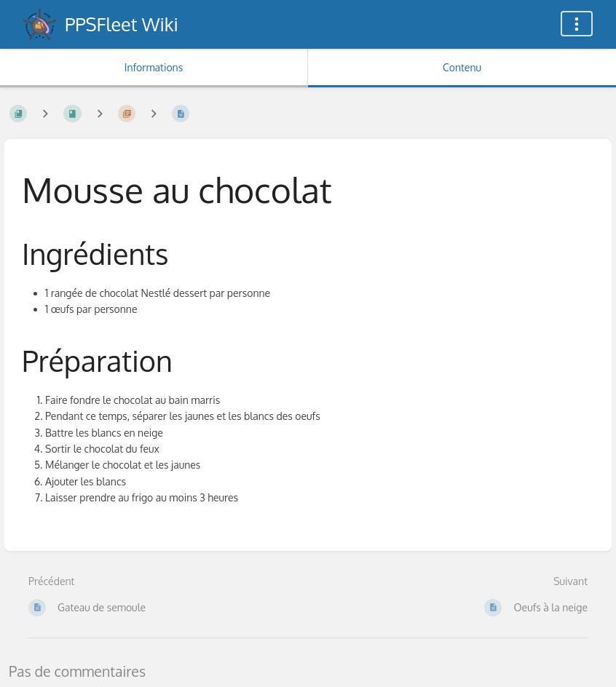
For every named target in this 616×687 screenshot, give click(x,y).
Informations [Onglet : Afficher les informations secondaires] (154, 67)
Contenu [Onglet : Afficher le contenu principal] (462, 67)
